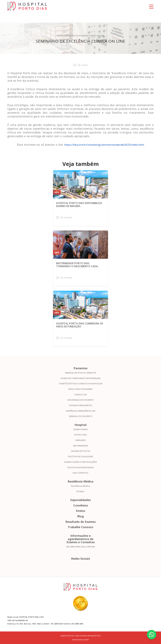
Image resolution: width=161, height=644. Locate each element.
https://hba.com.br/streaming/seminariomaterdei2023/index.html (104, 145)
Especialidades (80, 500)
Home (60, 36)
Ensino (81, 511)
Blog (80, 516)
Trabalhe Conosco (80, 527)
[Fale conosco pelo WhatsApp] (152, 635)
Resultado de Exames (80, 522)
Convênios (81, 505)
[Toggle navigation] (151, 6)
